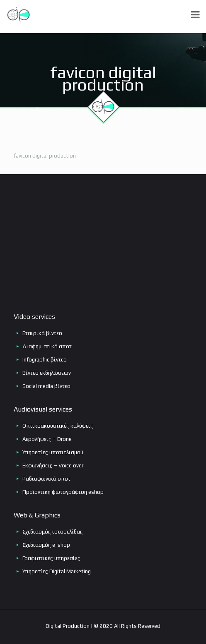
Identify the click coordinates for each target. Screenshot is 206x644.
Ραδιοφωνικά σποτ (46, 479)
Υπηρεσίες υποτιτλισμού (53, 452)
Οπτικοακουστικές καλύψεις (58, 426)
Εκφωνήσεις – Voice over (53, 466)
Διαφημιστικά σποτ (47, 346)
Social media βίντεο (46, 386)
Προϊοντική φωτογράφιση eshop (63, 492)
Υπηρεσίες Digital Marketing (57, 571)
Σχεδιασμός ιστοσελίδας (53, 532)
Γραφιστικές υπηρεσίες (51, 558)
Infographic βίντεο (45, 360)
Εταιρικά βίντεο (42, 333)
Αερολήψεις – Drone (47, 439)
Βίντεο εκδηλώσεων (47, 373)
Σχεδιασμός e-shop (46, 545)
